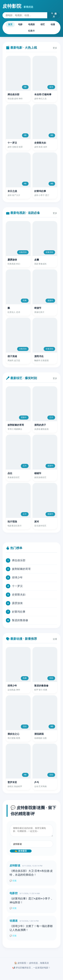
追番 (55, 639)
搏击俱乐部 (19, 560)
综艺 (43, 24)
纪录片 (32, 31)
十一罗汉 (17, 586)
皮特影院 (18, 6)
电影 (20, 24)
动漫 (53, 24)
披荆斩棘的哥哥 (21, 569)
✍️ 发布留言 (21, 851)
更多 (55, 48)
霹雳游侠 (17, 603)
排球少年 (17, 577)
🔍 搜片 (54, 15)
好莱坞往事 (19, 612)
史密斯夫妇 (19, 595)
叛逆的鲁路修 (20, 620)
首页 (10, 24)
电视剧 (32, 24)
